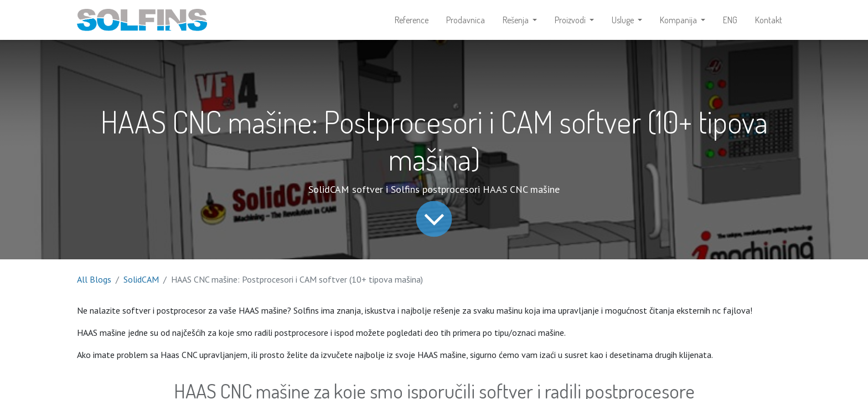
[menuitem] (412, 20)
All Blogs (94, 279)
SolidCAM (141, 279)
